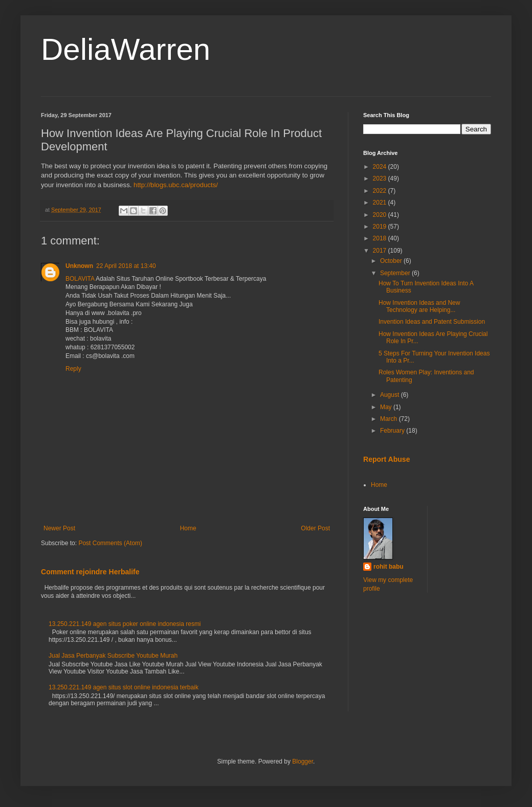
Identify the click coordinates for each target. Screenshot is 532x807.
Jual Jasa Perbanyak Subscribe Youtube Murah (113, 656)
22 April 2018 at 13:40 (126, 266)
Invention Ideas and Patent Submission (432, 322)
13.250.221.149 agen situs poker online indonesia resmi (125, 624)
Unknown (79, 266)
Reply (73, 369)
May (387, 407)
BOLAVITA (80, 279)
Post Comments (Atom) (110, 543)
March (390, 419)
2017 (381, 251)
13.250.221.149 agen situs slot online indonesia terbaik (124, 687)
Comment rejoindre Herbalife (90, 572)
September (396, 273)
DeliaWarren (126, 49)
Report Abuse (386, 459)
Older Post (315, 528)
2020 (381, 215)
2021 (381, 203)
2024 (381, 167)
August (391, 395)
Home (188, 528)
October (392, 261)
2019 (381, 227)
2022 (381, 191)
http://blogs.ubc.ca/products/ (176, 185)
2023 (381, 178)
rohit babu (389, 567)
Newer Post (59, 528)
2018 (381, 238)
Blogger (303, 761)
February (393, 431)
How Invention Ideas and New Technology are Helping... (419, 306)
